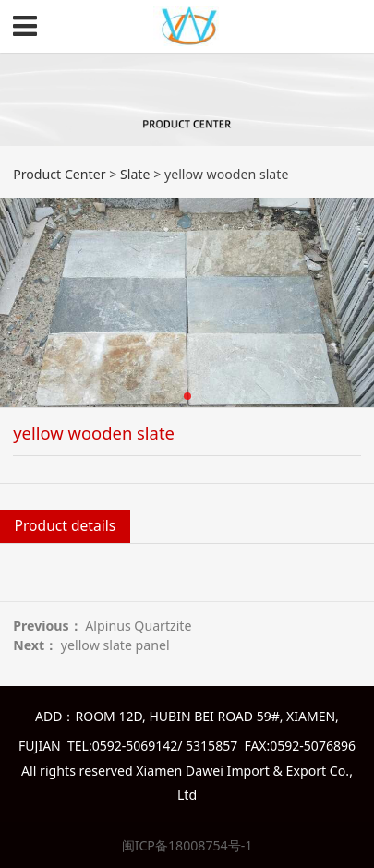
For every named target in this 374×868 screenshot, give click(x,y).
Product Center (59, 174)
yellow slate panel (115, 645)
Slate (135, 174)
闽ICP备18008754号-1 (187, 845)
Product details (66, 525)
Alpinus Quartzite (138, 626)
